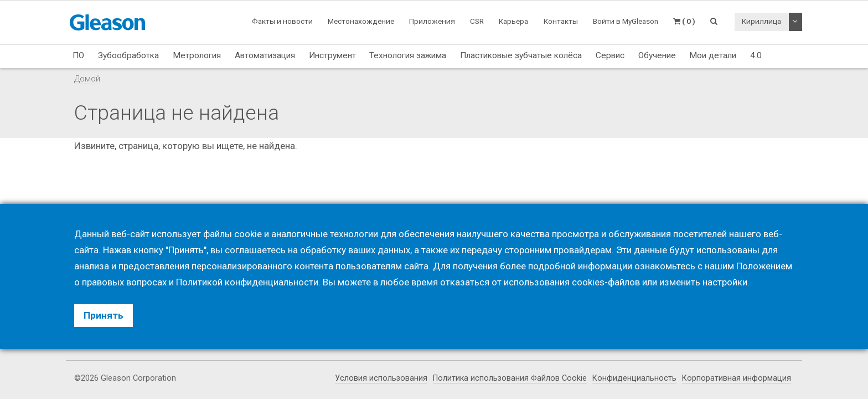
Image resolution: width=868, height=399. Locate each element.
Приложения (432, 21)
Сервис (610, 55)
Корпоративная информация (737, 378)
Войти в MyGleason (626, 21)
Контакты (561, 21)
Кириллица (761, 21)
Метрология (197, 55)
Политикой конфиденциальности (247, 282)
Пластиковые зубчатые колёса (521, 55)
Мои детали (713, 55)
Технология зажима (408, 55)
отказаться (465, 282)
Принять (104, 315)
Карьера (513, 21)
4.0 (756, 55)
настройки (725, 282)
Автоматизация (265, 55)
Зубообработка (128, 55)
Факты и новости (282, 21)
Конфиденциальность (634, 378)
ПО (78, 55)
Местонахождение (361, 21)
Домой (87, 79)
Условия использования (381, 378)
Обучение (657, 55)
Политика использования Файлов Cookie (510, 378)
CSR (477, 21)
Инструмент (332, 55)
